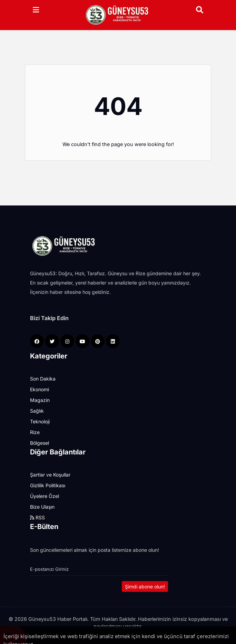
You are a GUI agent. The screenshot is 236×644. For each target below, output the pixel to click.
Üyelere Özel (45, 496)
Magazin (40, 400)
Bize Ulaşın (42, 507)
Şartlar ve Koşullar (50, 475)
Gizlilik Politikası (48, 485)
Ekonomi (40, 389)
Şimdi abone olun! (145, 587)
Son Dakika (43, 379)
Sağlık (37, 411)
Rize (35, 432)
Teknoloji (40, 421)
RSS (37, 517)
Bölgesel (40, 443)
